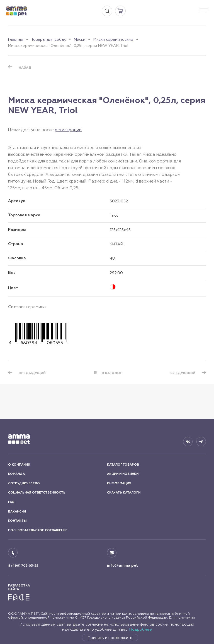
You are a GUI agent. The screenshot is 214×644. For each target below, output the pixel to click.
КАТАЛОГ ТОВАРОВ (123, 465)
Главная (16, 39)
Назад (25, 68)
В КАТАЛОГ (112, 373)
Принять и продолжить (110, 638)
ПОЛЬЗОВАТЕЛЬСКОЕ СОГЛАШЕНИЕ (38, 530)
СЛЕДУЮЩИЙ (183, 373)
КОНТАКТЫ (17, 521)
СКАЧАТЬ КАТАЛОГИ (124, 493)
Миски (80, 39)
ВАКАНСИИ (17, 512)
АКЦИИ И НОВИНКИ (123, 474)
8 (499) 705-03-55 (23, 566)
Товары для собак (48, 39)
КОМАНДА (16, 474)
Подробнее (141, 629)
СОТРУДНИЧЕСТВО (24, 483)
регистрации (68, 130)
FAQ (11, 502)
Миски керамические (113, 39)
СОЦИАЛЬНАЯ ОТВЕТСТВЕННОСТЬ (37, 493)
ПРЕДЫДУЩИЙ (32, 373)
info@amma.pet (122, 566)
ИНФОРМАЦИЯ (119, 483)
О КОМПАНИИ (19, 465)
